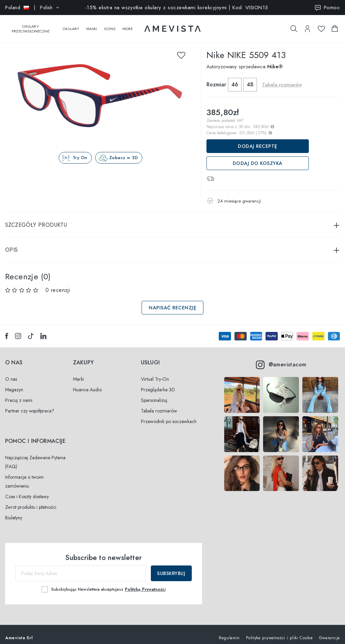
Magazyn (14, 383)
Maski (92, 25)
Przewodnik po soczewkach (169, 415)
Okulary (71, 25)
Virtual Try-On (155, 372)
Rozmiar (216, 78)
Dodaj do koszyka (258, 156)
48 (250, 78)
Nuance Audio (87, 383)
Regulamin (229, 631)
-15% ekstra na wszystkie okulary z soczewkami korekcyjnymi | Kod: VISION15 (177, 8)
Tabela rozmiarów (282, 78)
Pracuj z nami (19, 393)
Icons (110, 25)
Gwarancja (329, 631)
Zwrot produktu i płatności (31, 500)
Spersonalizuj (154, 393)
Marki (78, 372)
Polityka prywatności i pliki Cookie (279, 631)
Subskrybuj (171, 566)
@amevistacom (281, 358)
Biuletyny (14, 511)
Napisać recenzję (172, 301)
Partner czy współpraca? (30, 404)
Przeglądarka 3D (158, 383)
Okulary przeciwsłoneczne (31, 25)
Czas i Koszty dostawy (27, 490)
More (128, 25)
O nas (11, 372)
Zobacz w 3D (124, 151)
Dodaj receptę (258, 139)
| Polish (32, 8)
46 (235, 78)
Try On (80, 151)
